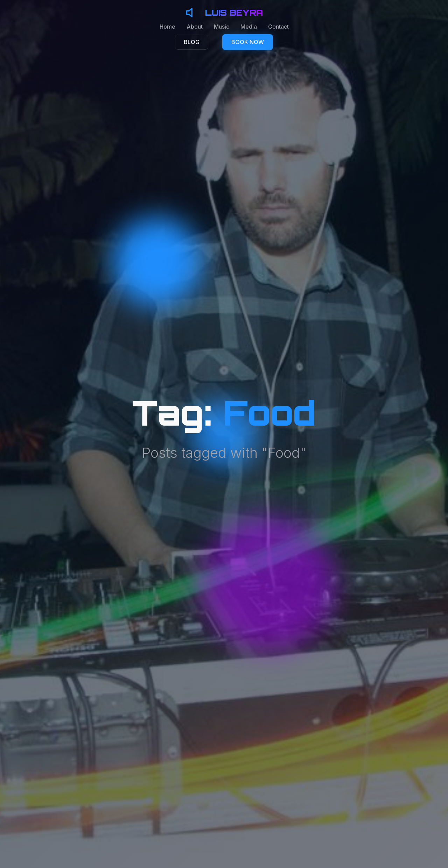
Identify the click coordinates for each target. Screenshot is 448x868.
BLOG (192, 42)
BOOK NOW (248, 42)
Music (222, 27)
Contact (278, 27)
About (195, 27)
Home (167, 27)
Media (249, 27)
